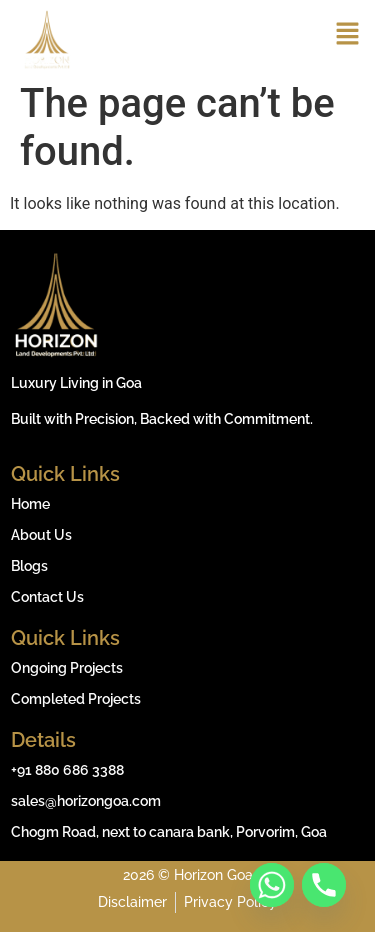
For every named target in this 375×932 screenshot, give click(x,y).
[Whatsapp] (272, 885)
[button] (347, 36)
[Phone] (324, 885)
